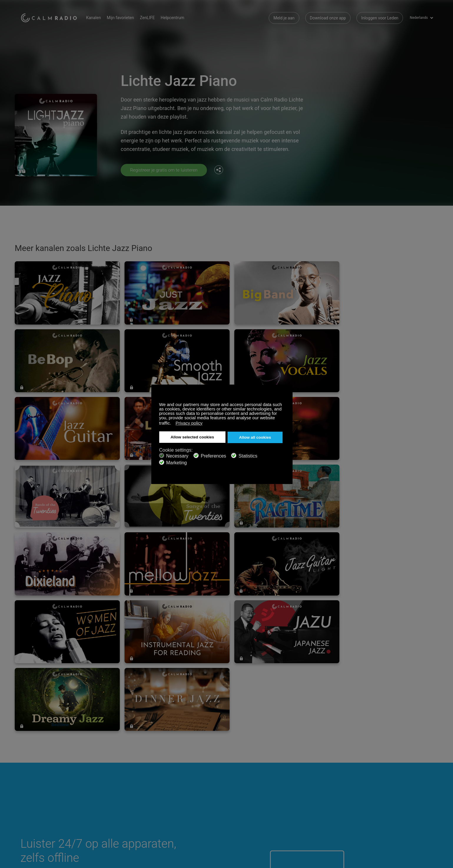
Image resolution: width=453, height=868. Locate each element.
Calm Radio (51, 18)
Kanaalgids (168, 798)
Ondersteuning (34, 779)
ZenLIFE (151, 18)
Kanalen (97, 18)
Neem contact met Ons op (182, 779)
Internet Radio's (35, 798)
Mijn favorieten (124, 18)
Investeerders (170, 808)
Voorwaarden (33, 808)
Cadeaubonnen (34, 789)
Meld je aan (284, 18)
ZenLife (96, 789)
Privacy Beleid (102, 808)
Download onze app (328, 18)
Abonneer (98, 779)
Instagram (429, 779)
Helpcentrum (176, 18)
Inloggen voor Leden (380, 18)
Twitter (409, 779)
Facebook (390, 779)
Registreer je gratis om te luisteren (165, 170)
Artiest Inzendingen (107, 798)
